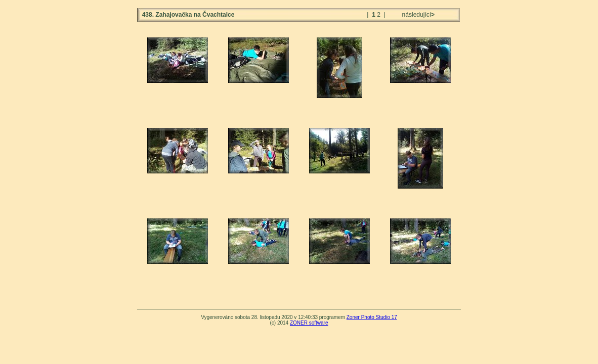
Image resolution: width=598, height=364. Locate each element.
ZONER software (309, 323)
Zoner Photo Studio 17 (372, 317)
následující (417, 15)
